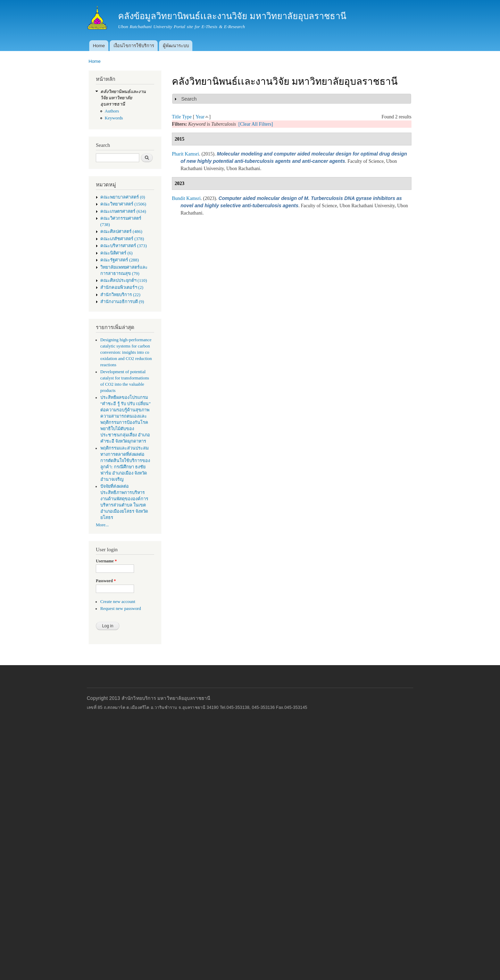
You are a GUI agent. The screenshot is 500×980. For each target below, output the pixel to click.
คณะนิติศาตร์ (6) (116, 253)
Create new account (118, 602)
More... (102, 525)
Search (189, 99)
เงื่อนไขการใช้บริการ (134, 46)
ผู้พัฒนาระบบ (176, 46)
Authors (112, 111)
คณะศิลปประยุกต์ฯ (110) (124, 280)
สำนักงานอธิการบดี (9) (122, 302)
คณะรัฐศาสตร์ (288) (120, 260)
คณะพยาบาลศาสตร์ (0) (123, 197)
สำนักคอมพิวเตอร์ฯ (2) (122, 287)
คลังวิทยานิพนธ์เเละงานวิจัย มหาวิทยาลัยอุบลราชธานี (123, 98)
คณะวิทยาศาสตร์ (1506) (123, 204)
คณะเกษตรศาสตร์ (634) (123, 211)
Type (187, 117)
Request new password (121, 609)
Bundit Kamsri (186, 198)
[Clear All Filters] (256, 124)
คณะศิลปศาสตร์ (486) (121, 232)
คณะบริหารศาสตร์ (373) (124, 246)
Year (200, 117)
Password (106, 581)
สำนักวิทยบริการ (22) (120, 295)
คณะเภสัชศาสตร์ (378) (122, 239)
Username (106, 561)
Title (176, 117)
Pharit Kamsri (185, 154)
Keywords (114, 118)
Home (99, 46)
